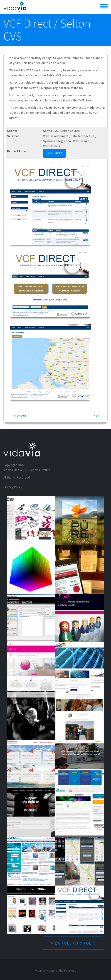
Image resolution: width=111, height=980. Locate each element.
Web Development (56, 136)
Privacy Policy (13, 487)
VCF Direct (55, 153)
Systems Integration (57, 141)
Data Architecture (83, 136)
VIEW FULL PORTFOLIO (73, 943)
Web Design (81, 141)
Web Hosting (52, 146)
